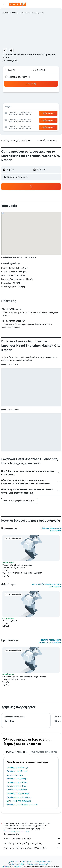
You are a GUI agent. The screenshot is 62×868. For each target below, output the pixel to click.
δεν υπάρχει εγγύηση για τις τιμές (16, 831)
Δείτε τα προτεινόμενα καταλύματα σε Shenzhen (50, 641)
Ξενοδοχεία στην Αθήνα (17, 782)
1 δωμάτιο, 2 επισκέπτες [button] (18, 77)
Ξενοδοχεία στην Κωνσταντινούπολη (23, 805)
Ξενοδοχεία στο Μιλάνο (17, 790)
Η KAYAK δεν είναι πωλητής (32, 839)
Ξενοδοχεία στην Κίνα (16, 864)
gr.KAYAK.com (14, 862)
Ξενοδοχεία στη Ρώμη (17, 779)
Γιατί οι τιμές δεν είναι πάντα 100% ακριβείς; (32, 848)
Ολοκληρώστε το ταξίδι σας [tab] (44, 752)
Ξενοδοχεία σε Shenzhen (12, 866)
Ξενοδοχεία (26, 862)
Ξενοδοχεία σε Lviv (15, 775)
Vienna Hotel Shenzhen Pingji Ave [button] (17, 565)
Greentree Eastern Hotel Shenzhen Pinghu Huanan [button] (24, 677)
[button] (5, 4)
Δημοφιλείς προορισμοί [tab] (16, 752)
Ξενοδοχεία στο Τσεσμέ (17, 771)
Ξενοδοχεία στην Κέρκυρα (18, 793)
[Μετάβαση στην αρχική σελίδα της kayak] (17, 4)
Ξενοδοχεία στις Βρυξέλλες (19, 801)
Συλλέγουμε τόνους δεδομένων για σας (32, 843)
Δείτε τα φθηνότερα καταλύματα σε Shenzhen (46, 585)
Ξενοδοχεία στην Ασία (42, 862)
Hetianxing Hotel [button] (10, 621)
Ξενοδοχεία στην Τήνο (17, 786)
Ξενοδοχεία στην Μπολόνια (19, 797)
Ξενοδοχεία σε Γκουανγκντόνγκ (39, 864)
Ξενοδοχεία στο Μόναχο (18, 767)
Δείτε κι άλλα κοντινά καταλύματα (51, 529)
